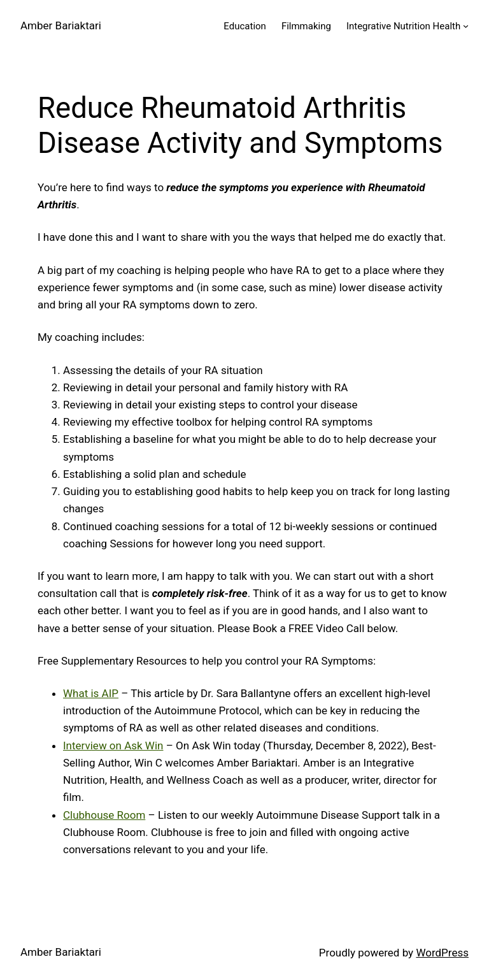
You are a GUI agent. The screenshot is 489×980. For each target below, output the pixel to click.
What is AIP (91, 693)
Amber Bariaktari (61, 25)
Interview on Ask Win (113, 746)
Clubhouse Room (104, 815)
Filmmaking (306, 26)
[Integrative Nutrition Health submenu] (466, 26)
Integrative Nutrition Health (403, 26)
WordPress (442, 953)
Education (245, 26)
